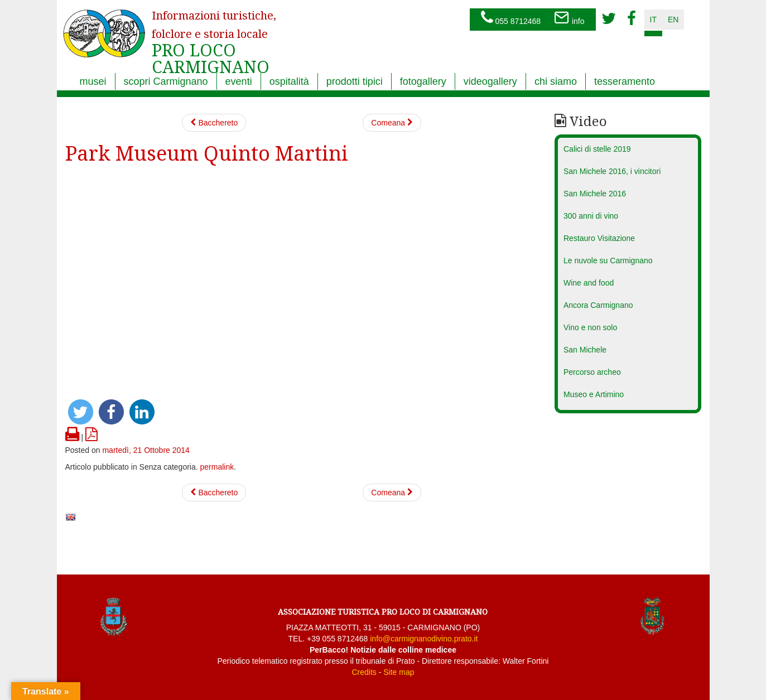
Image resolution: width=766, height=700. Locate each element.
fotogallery (423, 81)
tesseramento (625, 81)
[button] (81, 412)
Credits (364, 672)
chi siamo (556, 81)
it (653, 20)
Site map (399, 672)
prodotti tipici (355, 81)
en (673, 20)
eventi (239, 81)
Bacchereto (214, 123)
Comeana (392, 123)
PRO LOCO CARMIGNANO (214, 35)
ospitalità (289, 81)
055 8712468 (511, 18)
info (569, 18)
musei (93, 81)
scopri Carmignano (166, 81)
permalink (217, 467)
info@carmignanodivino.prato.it (424, 639)
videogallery (490, 81)
